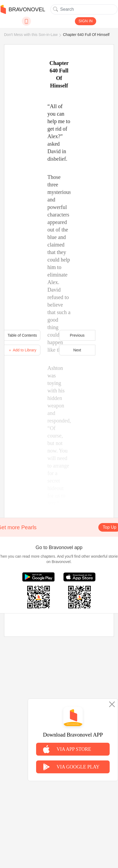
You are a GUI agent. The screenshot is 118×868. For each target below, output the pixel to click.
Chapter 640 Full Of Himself (86, 35)
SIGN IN (85, 21)
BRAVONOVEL (23, 9)
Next (77, 350)
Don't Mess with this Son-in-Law (31, 35)
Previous (77, 335)
